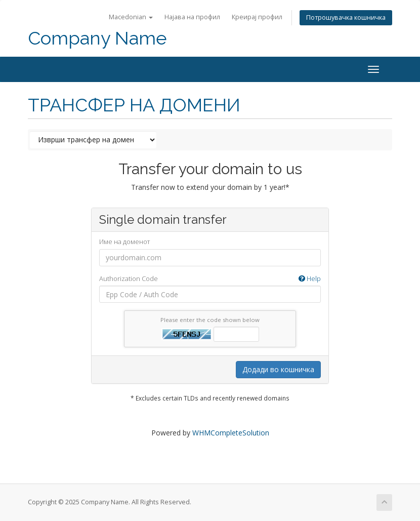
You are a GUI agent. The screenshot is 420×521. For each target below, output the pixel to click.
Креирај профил (257, 17)
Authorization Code (210, 279)
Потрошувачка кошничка (346, 17)
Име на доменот (124, 242)
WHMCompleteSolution (231, 433)
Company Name (97, 38)
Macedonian (131, 17)
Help (310, 278)
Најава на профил (192, 17)
